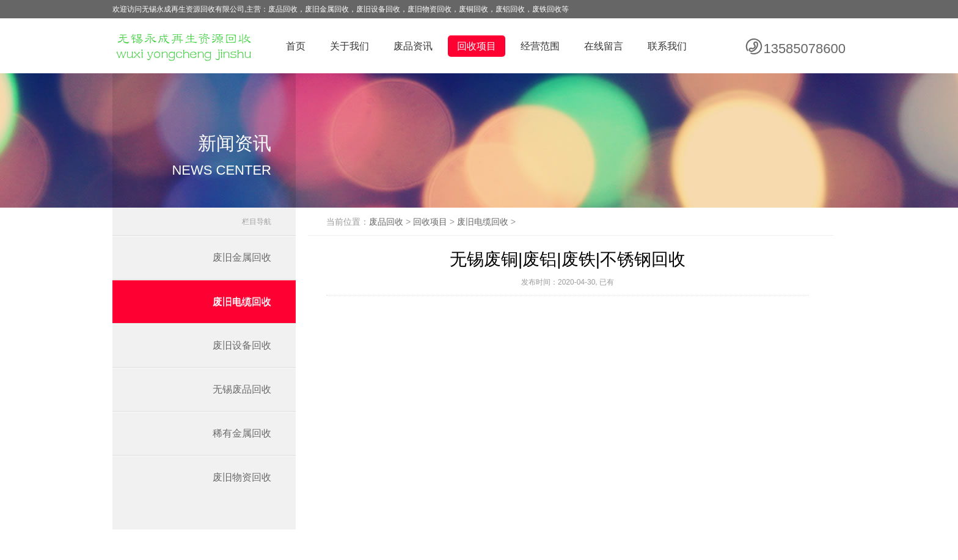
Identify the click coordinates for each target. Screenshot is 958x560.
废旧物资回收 (242, 477)
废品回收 (386, 222)
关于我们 (349, 46)
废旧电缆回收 (242, 301)
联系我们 (667, 46)
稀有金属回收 (242, 433)
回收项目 (477, 46)
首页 (296, 46)
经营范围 (540, 46)
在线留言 (604, 46)
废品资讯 (413, 46)
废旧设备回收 (242, 345)
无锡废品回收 (242, 389)
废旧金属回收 (242, 257)
